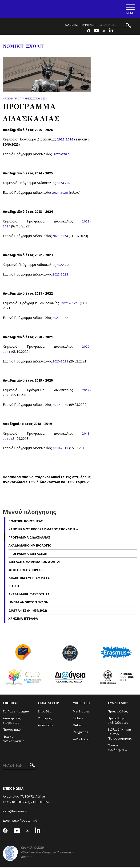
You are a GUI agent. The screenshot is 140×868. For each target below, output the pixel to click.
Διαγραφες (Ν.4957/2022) (28, 612)
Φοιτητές (45, 719)
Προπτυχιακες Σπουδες (29, 100)
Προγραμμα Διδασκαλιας (29, 539)
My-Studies (82, 712)
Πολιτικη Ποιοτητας (26, 522)
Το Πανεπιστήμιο (16, 712)
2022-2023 (64, 266)
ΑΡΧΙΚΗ (7, 100)
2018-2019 (60, 449)
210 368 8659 (40, 803)
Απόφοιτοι (46, 726)
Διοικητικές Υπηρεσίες (12, 722)
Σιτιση (14, 587)
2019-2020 (60, 406)
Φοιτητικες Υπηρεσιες (27, 571)
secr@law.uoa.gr (15, 812)
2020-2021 (60, 362)
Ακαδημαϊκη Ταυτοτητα (29, 595)
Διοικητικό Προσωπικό (20, 822)
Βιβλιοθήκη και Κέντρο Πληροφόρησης (120, 735)
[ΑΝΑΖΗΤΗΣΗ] (116, 27)
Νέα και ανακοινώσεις (14, 740)
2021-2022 (69, 304)
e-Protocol (81, 740)
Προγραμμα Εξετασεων (28, 555)
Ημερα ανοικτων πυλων (28, 603)
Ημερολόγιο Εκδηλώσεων (118, 722)
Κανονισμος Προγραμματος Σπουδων (42, 530)
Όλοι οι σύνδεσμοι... (117, 749)
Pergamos (81, 733)
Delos (77, 726)
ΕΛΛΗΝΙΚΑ (71, 27)
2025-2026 (65, 140)
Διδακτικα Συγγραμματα (29, 579)
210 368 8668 (19, 803)
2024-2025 (64, 184)
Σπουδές (45, 712)
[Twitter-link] (104, 32)
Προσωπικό (12, 731)
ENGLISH (88, 27)
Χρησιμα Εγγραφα (23, 620)
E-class (78, 719)
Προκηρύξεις (118, 712)
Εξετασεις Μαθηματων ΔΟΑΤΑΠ (35, 563)
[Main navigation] (129, 10)
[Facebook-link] (89, 32)
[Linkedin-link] (111, 32)
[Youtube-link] (96, 32)
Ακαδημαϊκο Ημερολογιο (30, 547)
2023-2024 (61, 237)
